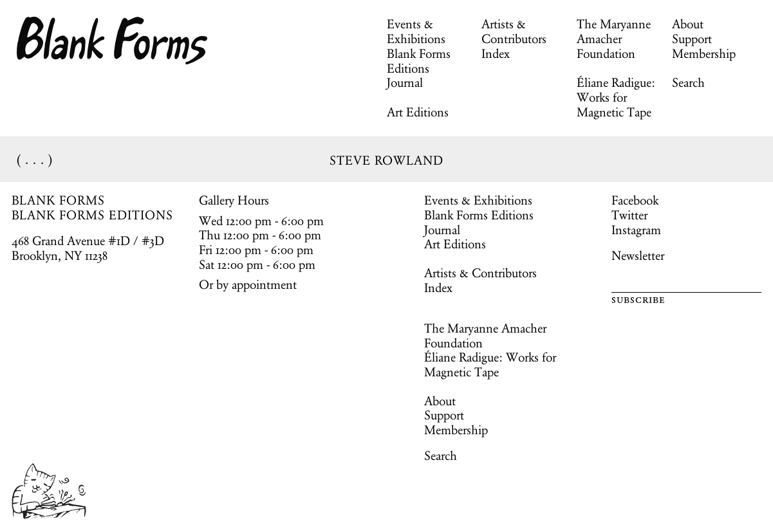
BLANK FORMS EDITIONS (92, 215)
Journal (405, 82)
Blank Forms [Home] (113, 41)
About (688, 24)
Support (692, 39)
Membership (704, 53)
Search (688, 82)
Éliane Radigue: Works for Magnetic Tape (616, 97)
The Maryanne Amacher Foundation (614, 39)
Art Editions (418, 112)
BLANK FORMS (59, 200)
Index (496, 53)
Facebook (635, 200)
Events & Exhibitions (416, 31)
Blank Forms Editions (419, 61)
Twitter (629, 215)
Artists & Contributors (514, 31)
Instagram (636, 230)
